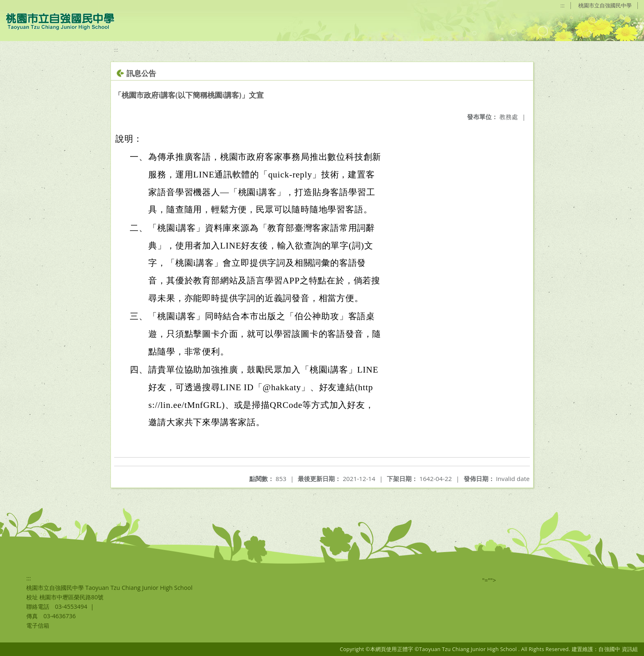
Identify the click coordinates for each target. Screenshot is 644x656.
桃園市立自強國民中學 (605, 5)
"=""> (489, 580)
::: (563, 5)
